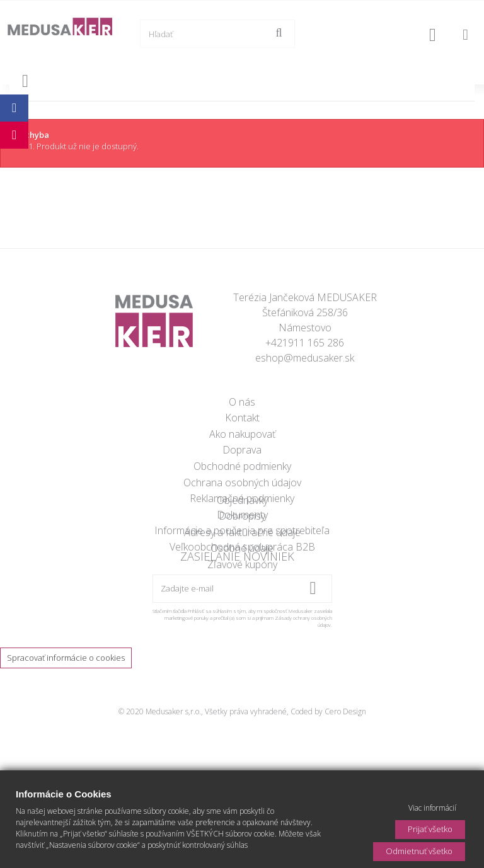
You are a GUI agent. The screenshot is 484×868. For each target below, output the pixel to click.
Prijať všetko (430, 829)
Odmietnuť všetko (419, 851)
